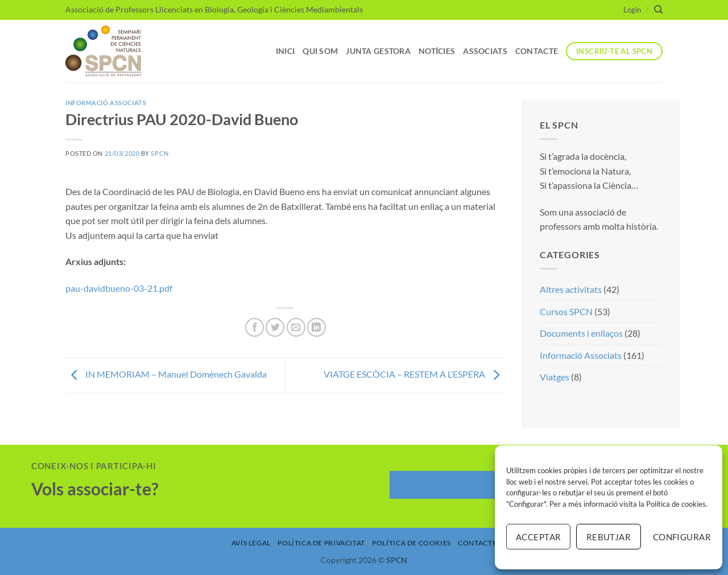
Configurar (682, 537)
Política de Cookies (411, 543)
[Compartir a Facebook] (255, 327)
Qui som (320, 51)
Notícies (437, 51)
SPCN (160, 153)
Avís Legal (251, 543)
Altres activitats (571, 289)
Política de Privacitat (321, 543)
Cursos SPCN (566, 311)
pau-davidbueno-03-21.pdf (119, 288)
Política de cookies (676, 504)
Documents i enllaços (581, 333)
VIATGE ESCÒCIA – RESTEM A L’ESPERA (414, 375)
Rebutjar (609, 537)
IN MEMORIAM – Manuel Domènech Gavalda (166, 375)
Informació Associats (106, 103)
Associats (485, 51)
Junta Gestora (378, 51)
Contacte (537, 51)
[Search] (658, 10)
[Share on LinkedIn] (317, 327)
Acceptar (539, 537)
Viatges (555, 377)
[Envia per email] (296, 327)
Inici (285, 51)
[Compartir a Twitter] (275, 327)
